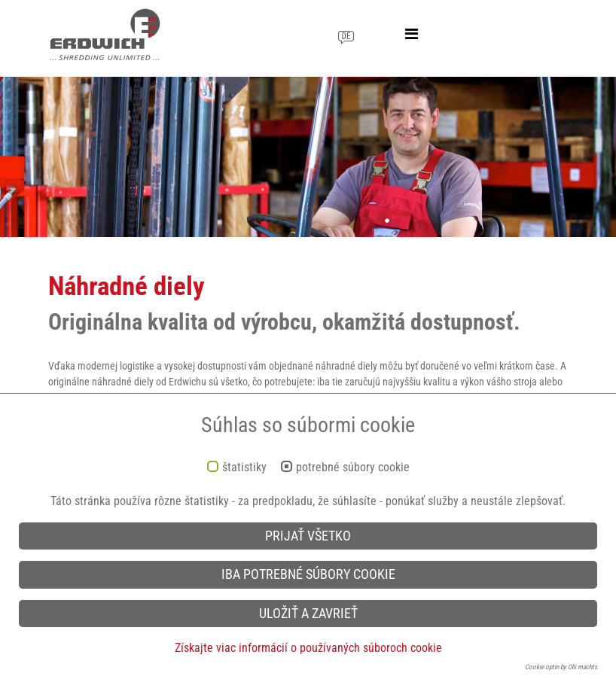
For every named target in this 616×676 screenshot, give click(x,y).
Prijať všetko (308, 536)
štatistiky (244, 467)
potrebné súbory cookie (353, 467)
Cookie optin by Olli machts (561, 667)
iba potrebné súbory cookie (308, 574)
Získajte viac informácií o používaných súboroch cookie (308, 648)
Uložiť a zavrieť (308, 614)
